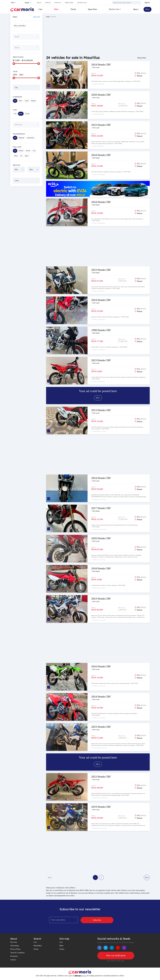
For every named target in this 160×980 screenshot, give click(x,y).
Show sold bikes (20, 26)
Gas (34, 151)
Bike (21, 114)
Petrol (28, 151)
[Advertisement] (26, 226)
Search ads (82, 3)
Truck (27, 114)
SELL (147, 9)
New (20, 101)
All (15, 101)
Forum (48, 3)
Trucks (73, 9)
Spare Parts (92, 9)
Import (33, 101)
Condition (17, 97)
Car (15, 114)
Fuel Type (17, 147)
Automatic (31, 138)
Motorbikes (38, 947)
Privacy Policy (15, 950)
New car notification (116, 957)
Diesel (21, 151)
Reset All (37, 17)
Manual (22, 138)
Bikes (56, 9)
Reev (27, 156)
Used (27, 101)
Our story (14, 943)
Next (147, 878)
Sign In (147, 3)
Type (15, 110)
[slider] (14, 64)
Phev (16, 156)
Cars (40, 9)
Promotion (14, 957)
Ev (21, 156)
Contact (58, 3)
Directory (69, 3)
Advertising (14, 947)
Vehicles (54, 17)
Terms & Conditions (17, 954)
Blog (39, 3)
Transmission (19, 134)
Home (48, 17)
